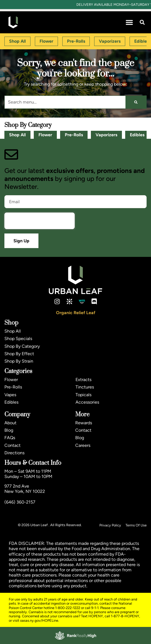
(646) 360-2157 (20, 502)
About (10, 423)
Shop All (17, 135)
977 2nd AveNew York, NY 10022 (25, 489)
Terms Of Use (136, 525)
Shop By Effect (19, 354)
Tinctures (85, 387)
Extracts (83, 380)
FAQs (10, 438)
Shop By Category (22, 346)
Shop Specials (18, 339)
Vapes (10, 395)
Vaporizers (106, 135)
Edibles (137, 135)
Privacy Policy (110, 525)
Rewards (84, 423)
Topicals (83, 395)
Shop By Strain (19, 361)
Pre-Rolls (74, 135)
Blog (9, 430)
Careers (83, 445)
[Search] (136, 102)
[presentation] (40, 221)
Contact (12, 445)
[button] (129, 22)
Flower (45, 135)
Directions (14, 453)
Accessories (87, 402)
